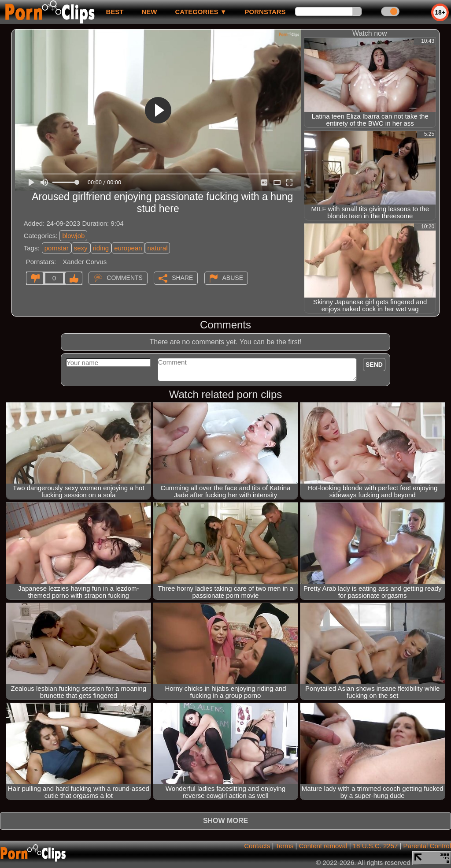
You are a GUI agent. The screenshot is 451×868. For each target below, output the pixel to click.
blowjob (73, 236)
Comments (125, 278)
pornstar (57, 248)
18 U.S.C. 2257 (375, 846)
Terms (284, 846)
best (115, 12)
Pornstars (265, 12)
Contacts (257, 846)
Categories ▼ (201, 12)
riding (101, 248)
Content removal (323, 846)
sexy (81, 248)
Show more (225, 821)
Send (374, 365)
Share (182, 278)
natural (158, 248)
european (128, 248)
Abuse (233, 278)
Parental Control (427, 846)
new (149, 12)
